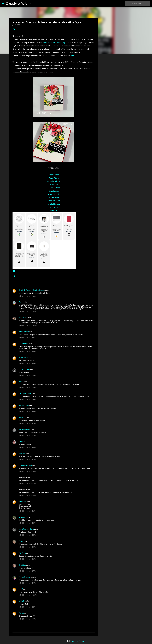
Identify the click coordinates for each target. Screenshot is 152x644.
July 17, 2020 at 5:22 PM (27, 435)
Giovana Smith (54, 188)
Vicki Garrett (54, 210)
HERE (73, 56)
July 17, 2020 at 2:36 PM (27, 363)
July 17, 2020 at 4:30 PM (27, 411)
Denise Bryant (24, 405)
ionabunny (22, 517)
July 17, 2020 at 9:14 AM (28, 296)
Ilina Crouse (54, 191)
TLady (21, 302)
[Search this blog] (140, 4)
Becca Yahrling (24, 357)
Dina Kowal (54, 184)
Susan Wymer (54, 207)
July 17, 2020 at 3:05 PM (27, 387)
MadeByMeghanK (25, 429)
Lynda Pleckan (54, 204)
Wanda (21, 613)
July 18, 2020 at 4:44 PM (27, 535)
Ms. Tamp (22, 553)
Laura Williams (54, 201)
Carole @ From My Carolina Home (31, 290)
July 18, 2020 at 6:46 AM (28, 523)
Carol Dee (22, 565)
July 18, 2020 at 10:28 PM (28, 595)
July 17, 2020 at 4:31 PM (27, 423)
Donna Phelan (24, 332)
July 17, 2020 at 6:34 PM (27, 447)
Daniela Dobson (54, 181)
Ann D (21, 381)
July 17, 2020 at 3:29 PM (27, 399)
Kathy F (21, 601)
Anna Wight (54, 178)
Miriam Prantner (25, 577)
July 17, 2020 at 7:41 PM (27, 459)
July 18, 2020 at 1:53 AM (28, 511)
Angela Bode (54, 175)
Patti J (21, 541)
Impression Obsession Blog (54, 43)
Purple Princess (24, 369)
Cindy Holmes (24, 344)
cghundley (22, 501)
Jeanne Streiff (54, 194)
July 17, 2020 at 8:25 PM (27, 495)
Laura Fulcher (54, 197)
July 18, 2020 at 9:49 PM (27, 583)
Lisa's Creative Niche (26, 529)
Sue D (21, 589)
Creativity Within (18, 3)
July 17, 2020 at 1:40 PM (27, 338)
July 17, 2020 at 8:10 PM (27, 471)
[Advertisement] (109, 88)
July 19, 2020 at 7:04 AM (28, 607)
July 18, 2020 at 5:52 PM (27, 559)
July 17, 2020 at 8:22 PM (27, 483)
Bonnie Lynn (23, 318)
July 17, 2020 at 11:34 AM (28, 312)
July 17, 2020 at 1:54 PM (27, 351)
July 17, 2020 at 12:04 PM (28, 326)
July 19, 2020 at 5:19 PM (27, 619)
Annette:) (22, 417)
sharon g (22, 453)
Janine (21, 441)
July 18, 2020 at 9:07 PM (27, 571)
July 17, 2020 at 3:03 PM (27, 375)
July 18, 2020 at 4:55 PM (27, 547)
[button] (14, 29)
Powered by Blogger (76, 641)
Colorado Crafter (25, 393)
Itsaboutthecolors (25, 465)
